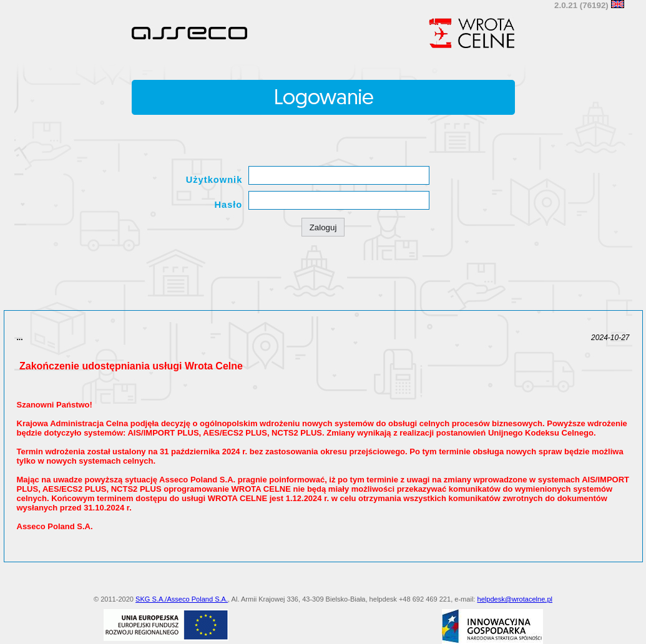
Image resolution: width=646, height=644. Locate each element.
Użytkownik (214, 180)
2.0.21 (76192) (582, 5)
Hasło (228, 205)
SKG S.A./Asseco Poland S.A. (182, 599)
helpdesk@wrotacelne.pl (515, 599)
